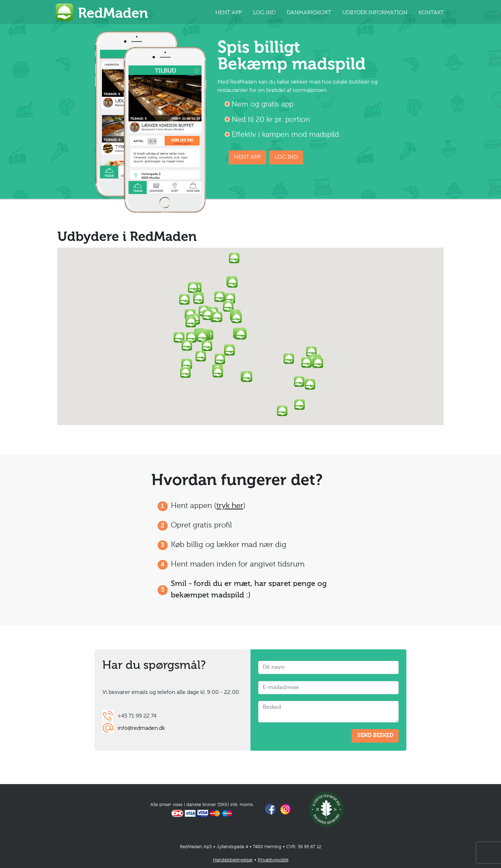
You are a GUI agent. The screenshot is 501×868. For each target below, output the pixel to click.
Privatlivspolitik (273, 860)
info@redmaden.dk (141, 728)
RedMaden (113, 14)
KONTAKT (431, 13)
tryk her (230, 506)
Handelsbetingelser (233, 860)
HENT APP (229, 13)
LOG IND (264, 13)
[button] (241, 334)
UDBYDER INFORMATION (375, 13)
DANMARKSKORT (309, 13)
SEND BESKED (375, 736)
